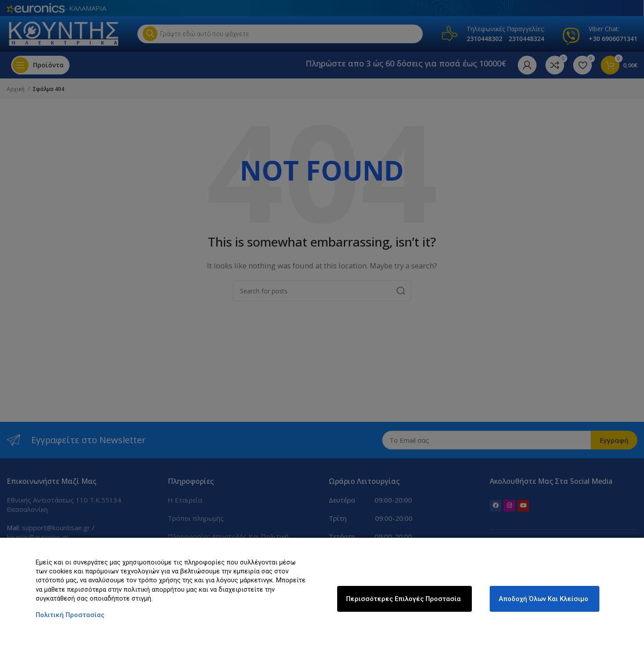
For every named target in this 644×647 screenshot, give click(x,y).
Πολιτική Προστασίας (70, 615)
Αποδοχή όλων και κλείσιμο (543, 599)
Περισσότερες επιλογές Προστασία (403, 599)
